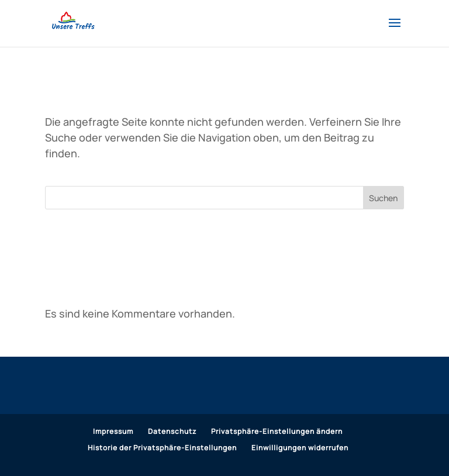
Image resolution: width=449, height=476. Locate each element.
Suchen (383, 198)
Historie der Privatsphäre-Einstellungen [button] (162, 448)
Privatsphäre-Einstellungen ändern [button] (277, 431)
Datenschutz (172, 431)
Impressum (113, 431)
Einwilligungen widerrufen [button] (300, 448)
